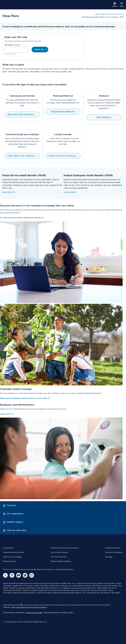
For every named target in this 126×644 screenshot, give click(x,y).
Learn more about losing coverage (64, 156)
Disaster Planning (112, 548)
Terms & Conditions (59, 557)
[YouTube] (19, 575)
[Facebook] (12, 575)
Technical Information (114, 552)
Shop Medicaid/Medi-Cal (63, 112)
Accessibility (8, 548)
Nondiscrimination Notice (14, 552)
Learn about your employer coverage (24, 156)
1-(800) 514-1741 (107, 14)
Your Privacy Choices (59, 552)
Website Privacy (10, 561)
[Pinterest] (25, 575)
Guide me (41, 50)
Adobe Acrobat (34, 613)
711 (122, 14)
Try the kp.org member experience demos (22, 218)
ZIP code (8, 45)
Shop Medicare (104, 117)
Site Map (109, 557)
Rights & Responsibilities (61, 561)
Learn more (9, 192)
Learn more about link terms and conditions (29, 607)
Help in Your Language (12, 557)
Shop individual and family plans (24, 114)
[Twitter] (5, 575)
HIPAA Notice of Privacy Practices (65, 548)
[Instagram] (32, 575)
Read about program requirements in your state (25, 398)
